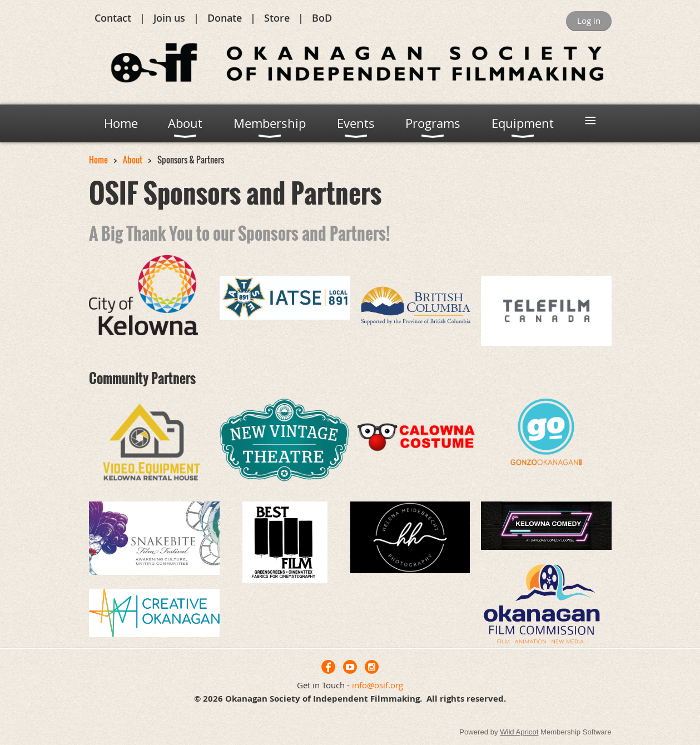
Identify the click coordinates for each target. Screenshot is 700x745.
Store (277, 18)
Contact (113, 18)
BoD (322, 18)
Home (98, 160)
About (133, 160)
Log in (589, 21)
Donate (225, 18)
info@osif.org (378, 685)
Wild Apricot (519, 732)
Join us (169, 18)
